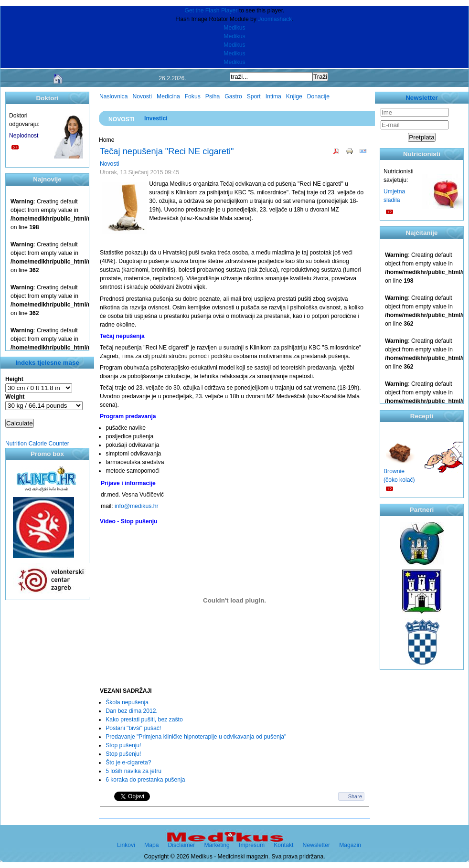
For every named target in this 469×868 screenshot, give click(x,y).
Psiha (213, 96)
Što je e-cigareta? (128, 762)
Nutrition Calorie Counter (37, 444)
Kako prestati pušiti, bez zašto (144, 720)
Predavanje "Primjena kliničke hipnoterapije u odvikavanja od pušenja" (196, 737)
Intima (273, 96)
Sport (254, 96)
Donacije (318, 96)
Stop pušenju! (123, 745)
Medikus (234, 28)
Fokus (193, 96)
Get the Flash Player (211, 11)
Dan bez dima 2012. (132, 711)
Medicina (168, 96)
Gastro (233, 96)
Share (355, 796)
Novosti (142, 96)
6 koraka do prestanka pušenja (145, 780)
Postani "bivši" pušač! (133, 728)
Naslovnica (113, 96)
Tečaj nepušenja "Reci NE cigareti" (167, 151)
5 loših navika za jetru (133, 771)
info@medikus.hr (136, 506)
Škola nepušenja (127, 702)
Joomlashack (275, 19)
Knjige (294, 96)
